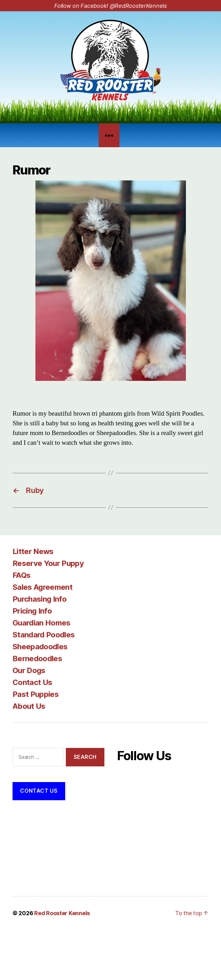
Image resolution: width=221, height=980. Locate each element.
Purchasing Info (39, 599)
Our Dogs (29, 670)
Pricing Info (32, 611)
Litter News (33, 551)
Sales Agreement (42, 587)
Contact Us (32, 682)
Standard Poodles (44, 635)
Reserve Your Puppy (48, 563)
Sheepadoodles (40, 647)
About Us (29, 706)
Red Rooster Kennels (62, 913)
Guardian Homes (42, 623)
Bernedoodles (37, 659)
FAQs (21, 575)
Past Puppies (36, 694)
